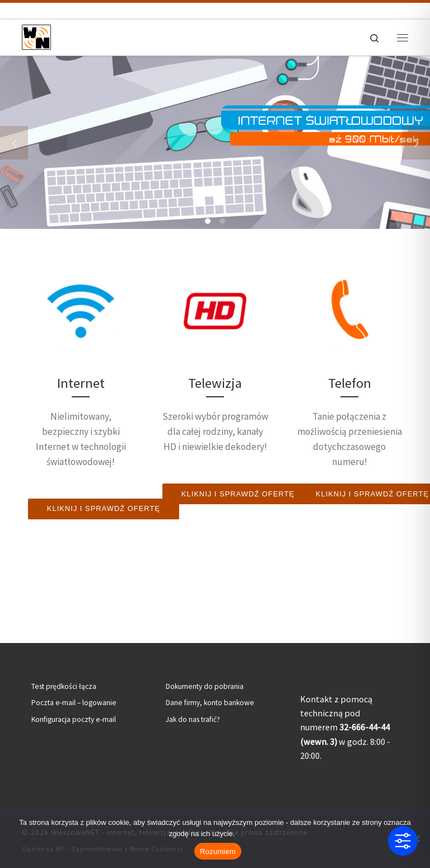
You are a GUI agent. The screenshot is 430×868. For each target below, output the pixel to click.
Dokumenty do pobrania (205, 686)
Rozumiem (218, 851)
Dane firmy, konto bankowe (210, 703)
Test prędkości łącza (64, 686)
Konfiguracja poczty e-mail (74, 719)
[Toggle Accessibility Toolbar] (403, 841)
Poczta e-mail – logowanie (74, 703)
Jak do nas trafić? (193, 719)
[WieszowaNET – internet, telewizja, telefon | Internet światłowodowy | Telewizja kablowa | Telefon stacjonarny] (36, 36)
